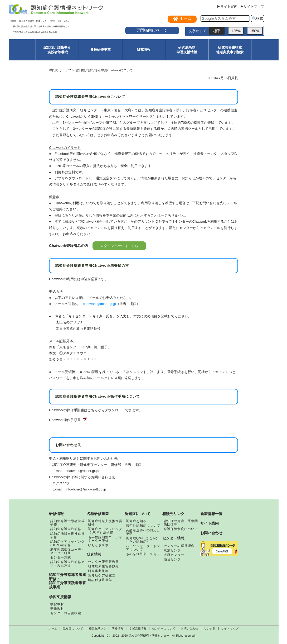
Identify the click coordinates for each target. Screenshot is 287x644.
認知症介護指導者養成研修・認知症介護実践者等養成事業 (67, 581)
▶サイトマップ (252, 6)
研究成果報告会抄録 (103, 566)
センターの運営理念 (179, 546)
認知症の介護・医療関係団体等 (181, 523)
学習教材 (57, 604)
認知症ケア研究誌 (102, 575)
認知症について (138, 514)
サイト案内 (210, 523)
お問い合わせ (211, 533)
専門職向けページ (152, 30)
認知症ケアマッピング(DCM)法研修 (67, 543)
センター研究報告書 (103, 562)
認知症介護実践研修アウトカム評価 (67, 564)
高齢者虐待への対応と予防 (143, 532)
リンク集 (210, 628)
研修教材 (57, 609)
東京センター (174, 550)
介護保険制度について (181, 529)
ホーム (53, 628)
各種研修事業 (100, 49)
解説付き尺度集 (100, 580)
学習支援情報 (60, 597)
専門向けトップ (60, 70)
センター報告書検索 (66, 613)
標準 (217, 31)
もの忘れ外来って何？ (143, 554)
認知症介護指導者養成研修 (67, 523)
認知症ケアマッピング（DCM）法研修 (105, 531)
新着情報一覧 (211, 514)
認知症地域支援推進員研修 (67, 535)
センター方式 (61, 557)
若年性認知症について (143, 526)
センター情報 (173, 538)
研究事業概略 (98, 571)
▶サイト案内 (227, 6)
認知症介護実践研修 (66, 529)
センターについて (164, 628)
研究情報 (144, 49)
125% (236, 31)
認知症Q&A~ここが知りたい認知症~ (143, 540)
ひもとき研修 (98, 545)
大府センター (174, 555)
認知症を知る (136, 521)
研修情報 (56, 514)
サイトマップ (230, 628)
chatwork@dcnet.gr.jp (99, 304)
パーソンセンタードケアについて (143, 548)
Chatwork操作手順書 (65, 420)
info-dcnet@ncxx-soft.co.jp (86, 489)
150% (255, 31)
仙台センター (174, 559)
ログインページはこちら (119, 246)
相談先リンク (173, 514)
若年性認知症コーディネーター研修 (67, 551)
